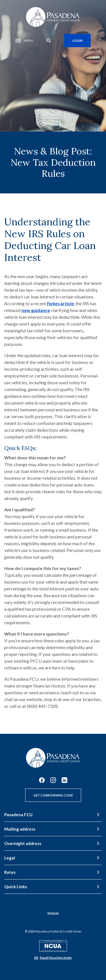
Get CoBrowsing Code (53, 795)
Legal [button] (10, 858)
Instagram (53, 780)
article (60, 303)
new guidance (36, 310)
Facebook (42, 780)
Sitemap (53, 913)
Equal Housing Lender (56, 958)
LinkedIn (64, 780)
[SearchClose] (49, 41)
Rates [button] (10, 872)
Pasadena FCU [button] (18, 815)
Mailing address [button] (20, 829)
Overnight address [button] (23, 843)
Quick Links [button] (16, 887)
